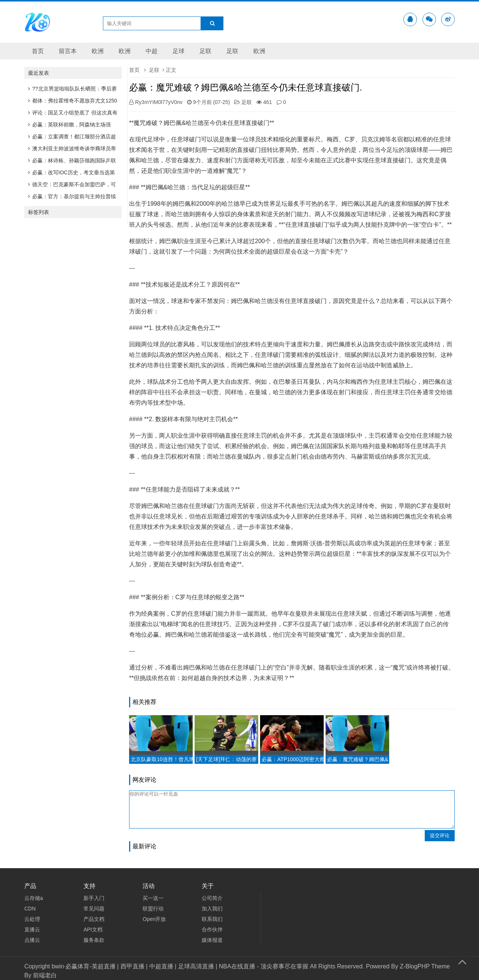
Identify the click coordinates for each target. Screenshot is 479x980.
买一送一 (153, 898)
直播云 (32, 930)
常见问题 (94, 909)
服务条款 (94, 940)
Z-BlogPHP (415, 966)
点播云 (32, 940)
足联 (205, 51)
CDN (30, 909)
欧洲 (98, 51)
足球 (179, 51)
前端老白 (45, 975)
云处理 (32, 919)
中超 (152, 51)
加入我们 (212, 909)
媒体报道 (212, 940)
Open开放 (154, 919)
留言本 (68, 51)
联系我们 (212, 919)
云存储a (34, 898)
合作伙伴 (212, 930)
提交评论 (440, 835)
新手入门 (94, 898)
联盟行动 (153, 909)
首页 (38, 51)
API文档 (93, 930)
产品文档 (94, 919)
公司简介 (212, 898)
